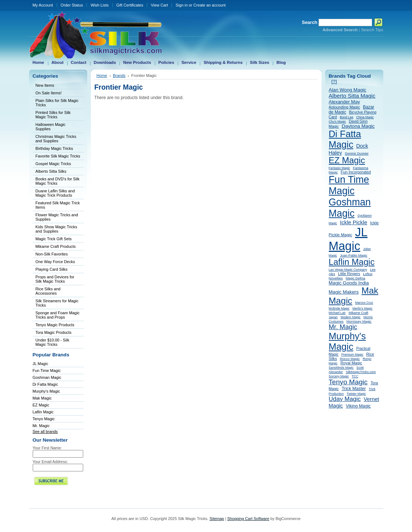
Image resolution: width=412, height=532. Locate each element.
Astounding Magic (344, 107)
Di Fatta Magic (45, 384)
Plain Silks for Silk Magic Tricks (57, 103)
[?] (334, 81)
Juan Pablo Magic (354, 255)
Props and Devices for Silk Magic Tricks (55, 279)
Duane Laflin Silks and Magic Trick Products (55, 193)
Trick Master (354, 389)
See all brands (45, 431)
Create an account (209, 5)
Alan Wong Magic (348, 90)
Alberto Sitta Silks (51, 171)
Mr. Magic (41, 426)
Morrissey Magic (359, 321)
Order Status (72, 5)
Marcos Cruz (364, 303)
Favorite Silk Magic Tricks (58, 156)
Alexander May (344, 102)
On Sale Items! (49, 93)
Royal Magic (351, 363)
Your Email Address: (51, 462)
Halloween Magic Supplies (51, 127)
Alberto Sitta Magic (352, 96)
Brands (119, 75)
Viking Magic (358, 406)
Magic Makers (344, 292)
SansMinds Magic (341, 368)
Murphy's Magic (47, 391)
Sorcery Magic (339, 376)
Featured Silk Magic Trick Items (58, 205)
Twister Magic (356, 394)
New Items (45, 85)
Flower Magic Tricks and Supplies (57, 217)
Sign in (181, 5)
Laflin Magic (43, 412)
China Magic (365, 117)
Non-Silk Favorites (52, 254)
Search (310, 22)
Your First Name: (47, 448)
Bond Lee (346, 117)
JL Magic (41, 364)
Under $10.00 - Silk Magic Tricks (52, 342)
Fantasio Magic (340, 168)
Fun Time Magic (47, 371)
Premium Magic (352, 355)
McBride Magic (339, 308)
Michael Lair (337, 313)
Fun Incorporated (356, 172)
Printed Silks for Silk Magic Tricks (53, 115)
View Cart (159, 5)
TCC (355, 376)
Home (102, 75)
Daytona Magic (358, 126)
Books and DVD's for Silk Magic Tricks (58, 181)
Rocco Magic (350, 359)
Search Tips (372, 30)
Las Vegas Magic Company (348, 270)
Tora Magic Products (54, 332)
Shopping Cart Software (248, 519)
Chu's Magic (338, 122)
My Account (43, 5)
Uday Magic (345, 399)
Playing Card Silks (52, 269)
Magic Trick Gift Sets (54, 239)
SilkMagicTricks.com (361, 372)
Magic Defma (355, 278)
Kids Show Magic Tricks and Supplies (56, 229)
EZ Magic (41, 405)
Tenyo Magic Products (55, 325)
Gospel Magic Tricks (53, 164)
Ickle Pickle (354, 222)
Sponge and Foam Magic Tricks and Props (58, 315)
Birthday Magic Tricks (54, 148)
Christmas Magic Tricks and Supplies (56, 139)
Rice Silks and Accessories (48, 291)
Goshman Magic (47, 377)
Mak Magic (42, 398)
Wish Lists (100, 5)
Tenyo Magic (44, 419)
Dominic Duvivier (357, 154)
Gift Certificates (130, 5)
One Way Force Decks (55, 262)
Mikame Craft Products (56, 246)
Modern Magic (350, 317)
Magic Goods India (349, 283)
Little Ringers (349, 274)
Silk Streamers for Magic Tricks (57, 303)
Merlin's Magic (362, 308)
